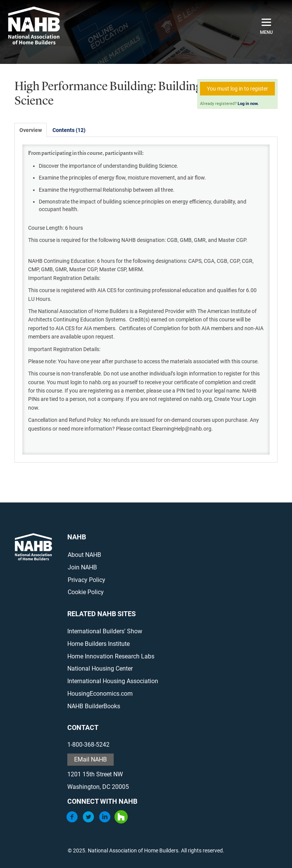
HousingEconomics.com (100, 694)
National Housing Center (100, 668)
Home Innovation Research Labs (111, 656)
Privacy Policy (86, 580)
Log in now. (248, 104)
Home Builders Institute (98, 644)
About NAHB (84, 555)
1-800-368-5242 (88, 745)
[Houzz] (121, 821)
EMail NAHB (90, 759)
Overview (31, 130)
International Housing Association (113, 681)
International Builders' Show (105, 631)
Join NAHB (82, 567)
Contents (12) (69, 130)
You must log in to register (237, 89)
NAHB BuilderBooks (94, 706)
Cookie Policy (86, 592)
